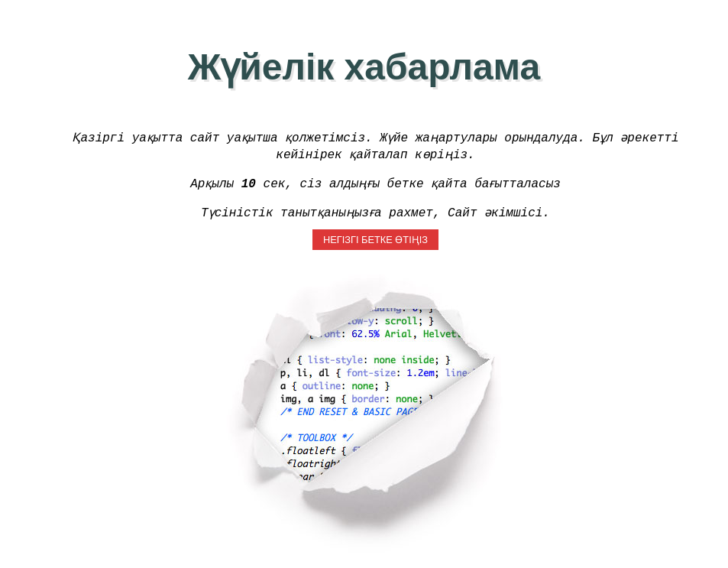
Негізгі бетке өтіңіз (375, 242)
